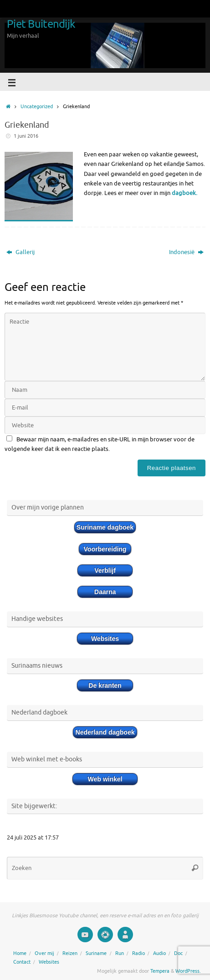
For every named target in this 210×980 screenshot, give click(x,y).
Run (120, 953)
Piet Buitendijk (41, 24)
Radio (138, 953)
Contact (22, 962)
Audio (159, 953)
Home (20, 953)
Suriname (96, 953)
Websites (49, 962)
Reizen (70, 953)
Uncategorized (37, 106)
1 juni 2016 (26, 136)
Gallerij (20, 252)
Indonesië (186, 252)
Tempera (160, 971)
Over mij (44, 953)
